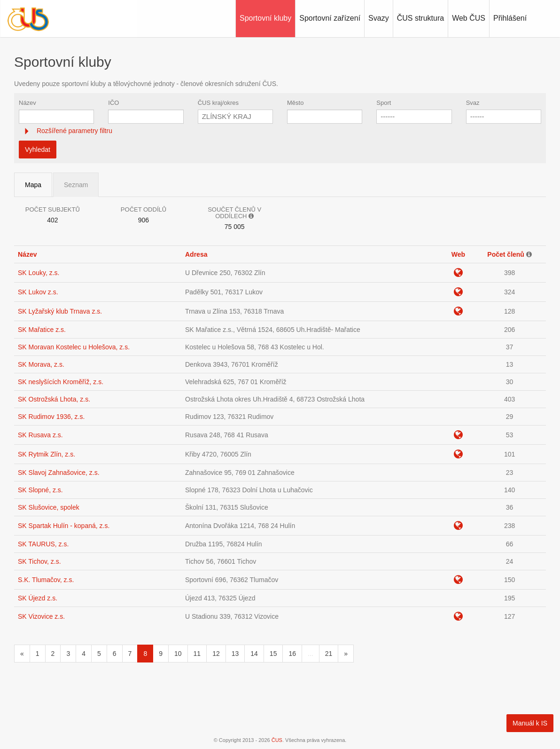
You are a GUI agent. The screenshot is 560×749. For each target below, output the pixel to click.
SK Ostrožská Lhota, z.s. (54, 399)
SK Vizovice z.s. (41, 616)
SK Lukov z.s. (38, 292)
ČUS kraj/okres (218, 103)
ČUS (277, 740)
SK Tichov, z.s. (39, 561)
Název (27, 103)
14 (254, 654)
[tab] (280, 131)
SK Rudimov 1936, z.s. (51, 417)
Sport (384, 103)
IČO (113, 103)
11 (197, 654)
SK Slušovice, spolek (49, 507)
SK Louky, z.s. (39, 273)
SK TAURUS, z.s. (43, 544)
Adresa (196, 254)
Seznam (76, 185)
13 (235, 654)
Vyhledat (38, 150)
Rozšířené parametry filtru (74, 131)
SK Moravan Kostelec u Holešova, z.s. (74, 347)
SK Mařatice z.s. (42, 330)
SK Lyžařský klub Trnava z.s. (60, 311)
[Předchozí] (22, 654)
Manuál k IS (530, 723)
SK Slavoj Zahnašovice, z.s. (59, 473)
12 (216, 654)
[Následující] (346, 654)
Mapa (33, 185)
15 (273, 654)
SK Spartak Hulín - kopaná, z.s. (64, 526)
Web (458, 254)
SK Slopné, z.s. (40, 490)
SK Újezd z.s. (38, 598)
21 (329, 654)
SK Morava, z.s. (41, 364)
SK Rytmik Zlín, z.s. (47, 454)
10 (178, 654)
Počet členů (506, 254)
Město (295, 103)
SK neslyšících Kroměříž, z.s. (61, 382)
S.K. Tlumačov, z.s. (46, 580)
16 (292, 654)
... (311, 654)
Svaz (473, 103)
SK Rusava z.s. (40, 435)
